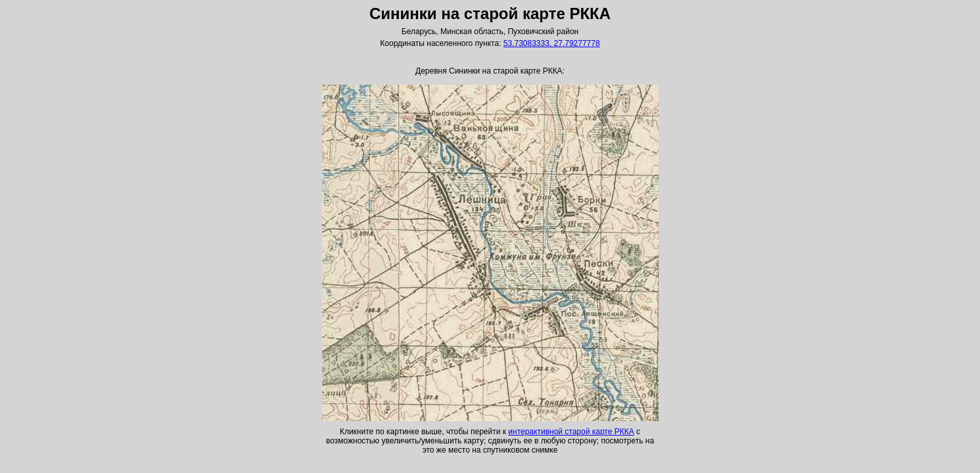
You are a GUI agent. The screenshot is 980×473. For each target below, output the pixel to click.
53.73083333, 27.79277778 (552, 43)
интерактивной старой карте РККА (571, 432)
